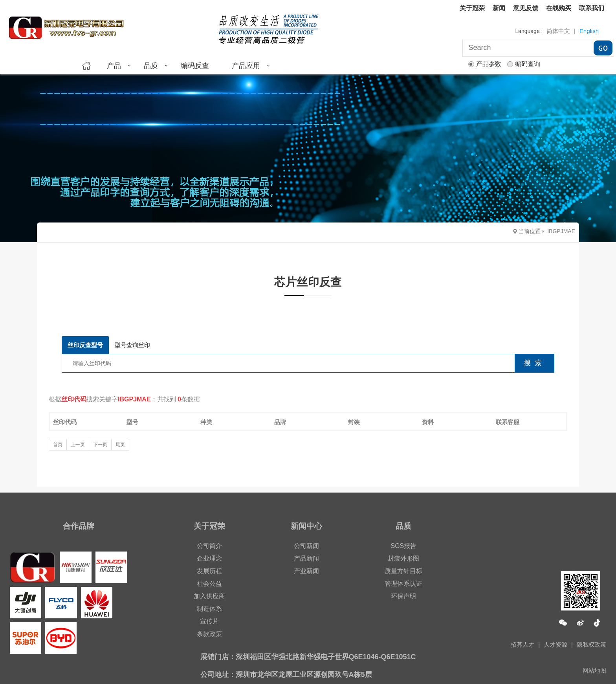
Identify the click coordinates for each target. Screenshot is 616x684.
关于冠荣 (472, 8)
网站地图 (594, 670)
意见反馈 (526, 8)
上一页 (78, 445)
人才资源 (555, 644)
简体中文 (558, 31)
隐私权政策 (591, 644)
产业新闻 (306, 571)
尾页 (120, 445)
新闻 (499, 8)
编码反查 (195, 66)
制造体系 (209, 609)
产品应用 (246, 66)
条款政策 (209, 634)
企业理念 (209, 558)
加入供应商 (209, 596)
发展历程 (209, 571)
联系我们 (592, 8)
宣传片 (209, 621)
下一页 (100, 445)
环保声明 (403, 596)
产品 (114, 66)
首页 (58, 445)
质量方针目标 (403, 571)
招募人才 (522, 644)
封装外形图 (403, 558)
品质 (151, 66)
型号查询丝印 (132, 345)
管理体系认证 (403, 584)
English (589, 31)
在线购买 (559, 8)
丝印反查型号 (85, 345)
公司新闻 (306, 546)
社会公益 (209, 584)
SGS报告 (403, 546)
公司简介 (209, 546)
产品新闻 (306, 558)
